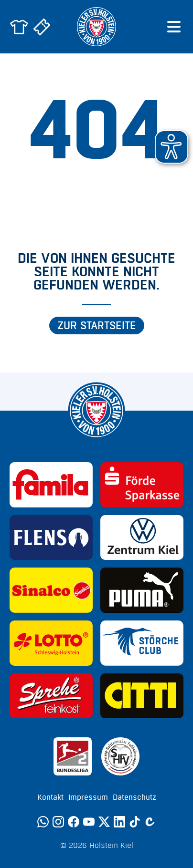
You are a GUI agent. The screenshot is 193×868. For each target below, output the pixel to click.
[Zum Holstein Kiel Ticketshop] (42, 27)
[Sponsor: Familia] (51, 485)
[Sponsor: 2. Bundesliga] (73, 756)
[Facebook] (74, 822)
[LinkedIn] (119, 822)
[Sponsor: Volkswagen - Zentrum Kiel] (142, 538)
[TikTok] (135, 822)
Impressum (88, 797)
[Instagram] (58, 822)
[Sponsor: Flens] (51, 538)
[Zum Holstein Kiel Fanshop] (19, 27)
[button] (172, 147)
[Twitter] (104, 822)
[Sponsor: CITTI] (142, 696)
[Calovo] (150, 822)
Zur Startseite (97, 326)
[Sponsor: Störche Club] (142, 643)
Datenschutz (134, 797)
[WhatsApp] (43, 822)
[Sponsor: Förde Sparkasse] (142, 485)
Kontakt (50, 797)
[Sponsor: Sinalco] (51, 590)
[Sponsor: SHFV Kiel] (120, 756)
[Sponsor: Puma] (142, 590)
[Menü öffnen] (174, 27)
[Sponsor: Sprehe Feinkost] (51, 696)
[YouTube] (89, 822)
